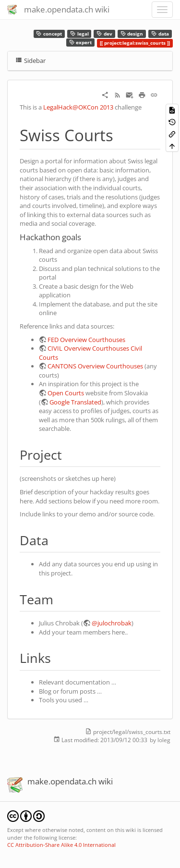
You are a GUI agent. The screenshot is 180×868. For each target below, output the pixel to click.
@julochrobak (112, 623)
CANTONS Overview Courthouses (95, 366)
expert (81, 43)
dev (104, 34)
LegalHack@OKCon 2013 (78, 107)
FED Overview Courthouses (86, 340)
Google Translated (75, 402)
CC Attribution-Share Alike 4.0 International (61, 845)
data (160, 34)
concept (49, 34)
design (132, 34)
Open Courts (66, 393)
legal (79, 34)
